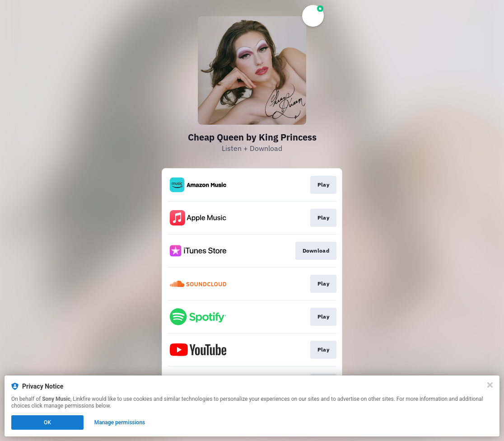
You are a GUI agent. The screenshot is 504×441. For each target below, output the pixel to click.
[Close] (490, 385)
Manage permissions (120, 422)
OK (47, 422)
